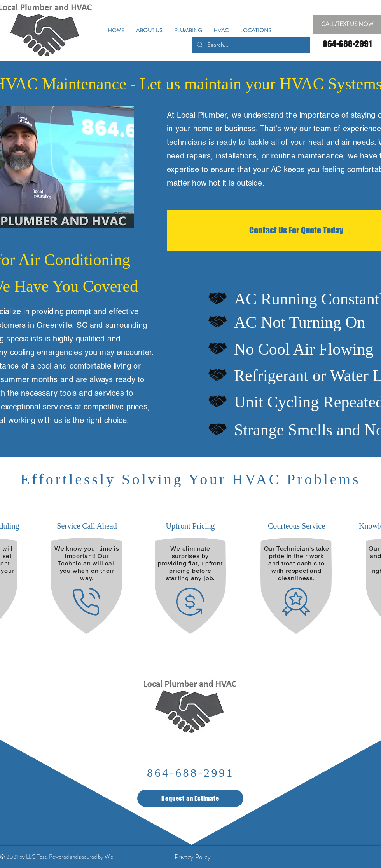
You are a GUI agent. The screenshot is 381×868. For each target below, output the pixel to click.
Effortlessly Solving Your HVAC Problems (190, 479)
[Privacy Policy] (192, 857)
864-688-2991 (190, 773)
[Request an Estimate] (190, 798)
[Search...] (251, 45)
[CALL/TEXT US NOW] (347, 24)
